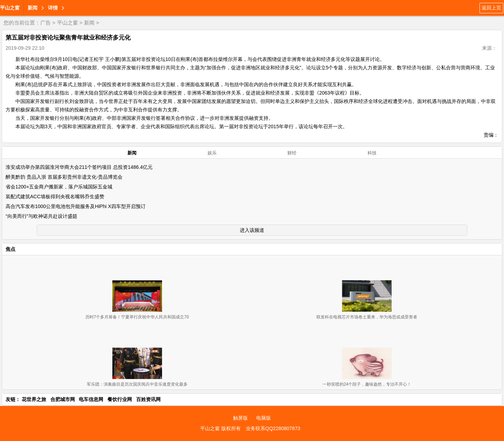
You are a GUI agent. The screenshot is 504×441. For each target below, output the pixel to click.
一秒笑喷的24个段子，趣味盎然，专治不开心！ (367, 384)
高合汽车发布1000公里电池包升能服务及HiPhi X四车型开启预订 (76, 206)
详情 (53, 8)
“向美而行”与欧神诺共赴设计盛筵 (41, 216)
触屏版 (240, 418)
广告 (45, 23)
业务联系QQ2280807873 (273, 428)
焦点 (10, 249)
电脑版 (264, 418)
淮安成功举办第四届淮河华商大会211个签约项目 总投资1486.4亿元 (79, 167)
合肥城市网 (63, 399)
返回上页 (491, 8)
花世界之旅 (34, 399)
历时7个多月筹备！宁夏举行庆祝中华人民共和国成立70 (137, 317)
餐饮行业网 (120, 399)
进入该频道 (252, 230)
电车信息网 (91, 399)
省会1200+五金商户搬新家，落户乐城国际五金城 (59, 187)
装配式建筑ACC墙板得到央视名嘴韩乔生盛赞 (55, 197)
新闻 (33, 8)
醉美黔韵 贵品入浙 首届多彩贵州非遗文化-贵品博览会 (64, 177)
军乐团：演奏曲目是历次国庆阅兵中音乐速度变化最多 (137, 384)
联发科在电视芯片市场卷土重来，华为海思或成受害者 (367, 317)
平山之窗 (10, 8)
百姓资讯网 (148, 399)
